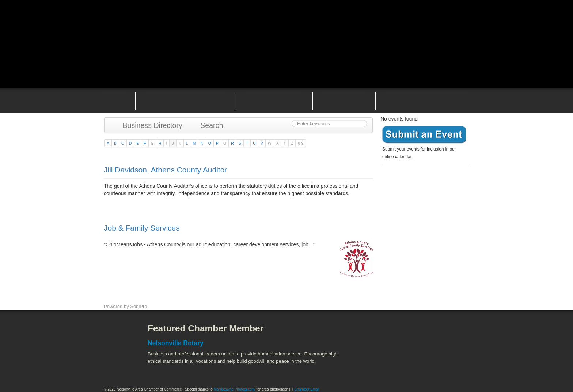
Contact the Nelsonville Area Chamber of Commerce (427, 100)
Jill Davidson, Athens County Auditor (165, 170)
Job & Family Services (142, 228)
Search (208, 125)
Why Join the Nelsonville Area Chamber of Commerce (185, 100)
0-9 (301, 143)
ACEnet (441, 334)
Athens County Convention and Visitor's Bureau (381, 334)
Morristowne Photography (235, 389)
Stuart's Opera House (371, 367)
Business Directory (149, 125)
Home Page (114, 100)
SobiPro (138, 306)
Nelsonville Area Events (274, 100)
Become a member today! (422, 184)
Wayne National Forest (410, 367)
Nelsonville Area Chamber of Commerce (190, 21)
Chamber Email (307, 389)
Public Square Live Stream (438, 23)
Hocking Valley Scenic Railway (450, 367)
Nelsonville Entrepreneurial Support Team (344, 100)
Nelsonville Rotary (176, 343)
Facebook (117, 334)
